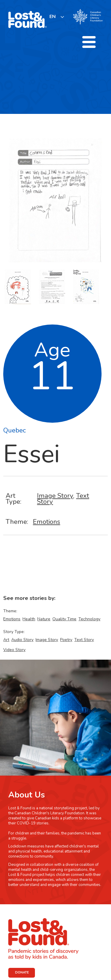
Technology (89, 619)
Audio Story (22, 640)
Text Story (84, 640)
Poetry (66, 640)
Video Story (14, 650)
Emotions (46, 522)
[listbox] (57, 17)
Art (6, 640)
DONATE (22, 972)
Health (29, 619)
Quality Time (64, 619)
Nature (44, 619)
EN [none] (53, 17)
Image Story (55, 496)
